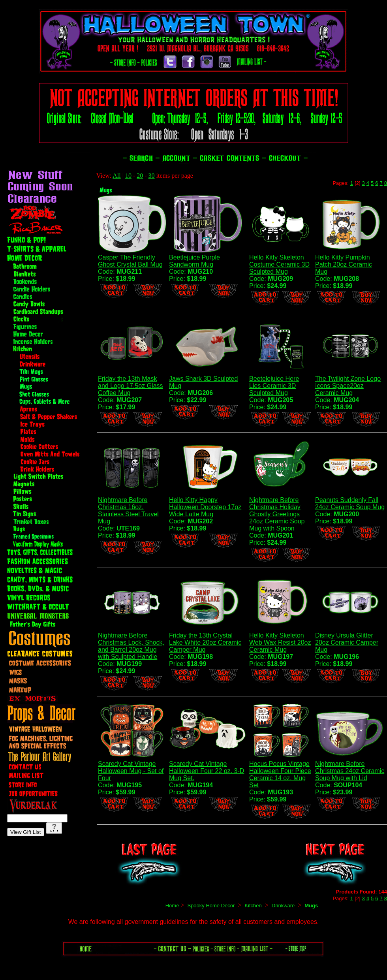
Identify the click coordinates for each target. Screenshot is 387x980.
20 (140, 176)
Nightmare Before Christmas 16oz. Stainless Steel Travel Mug (128, 511)
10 (128, 176)
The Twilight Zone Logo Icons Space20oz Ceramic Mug (348, 386)
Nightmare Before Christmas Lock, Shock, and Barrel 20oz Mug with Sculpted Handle (131, 646)
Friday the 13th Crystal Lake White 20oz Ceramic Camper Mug (205, 642)
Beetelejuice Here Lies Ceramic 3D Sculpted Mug (274, 386)
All (116, 176)
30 (152, 176)
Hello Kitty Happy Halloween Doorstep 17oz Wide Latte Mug (205, 507)
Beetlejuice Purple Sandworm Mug (194, 261)
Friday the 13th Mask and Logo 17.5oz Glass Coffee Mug (131, 386)
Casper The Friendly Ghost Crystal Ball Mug (130, 261)
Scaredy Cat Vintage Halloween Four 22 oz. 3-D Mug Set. (207, 771)
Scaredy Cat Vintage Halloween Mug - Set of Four (131, 771)
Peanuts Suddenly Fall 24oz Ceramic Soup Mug (350, 503)
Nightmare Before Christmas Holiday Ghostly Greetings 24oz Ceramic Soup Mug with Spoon (277, 514)
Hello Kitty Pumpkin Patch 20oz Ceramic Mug (344, 264)
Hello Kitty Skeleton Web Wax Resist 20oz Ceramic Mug (280, 642)
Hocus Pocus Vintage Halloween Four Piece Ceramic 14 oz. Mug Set (280, 774)
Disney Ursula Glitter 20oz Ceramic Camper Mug (347, 642)
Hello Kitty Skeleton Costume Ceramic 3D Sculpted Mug (279, 264)
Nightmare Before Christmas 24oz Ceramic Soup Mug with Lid (350, 771)
